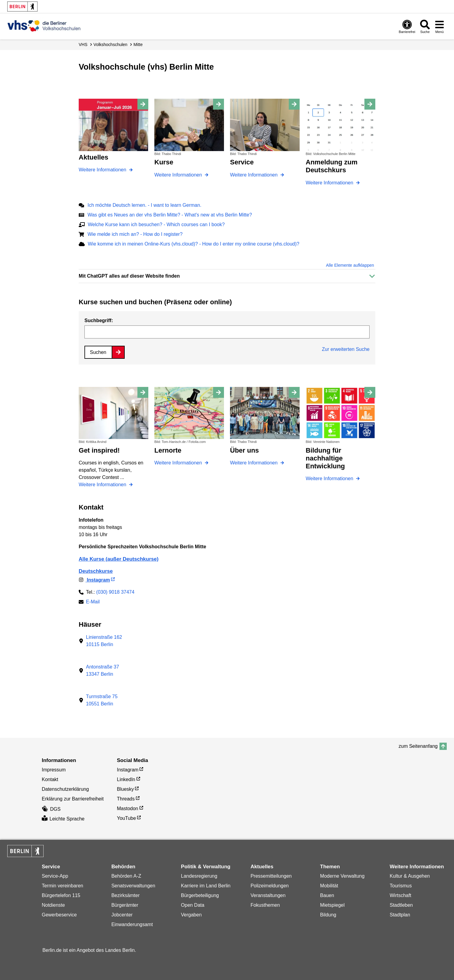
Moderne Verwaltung (342, 876)
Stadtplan (400, 915)
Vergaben (191, 915)
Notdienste (53, 905)
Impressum (54, 770)
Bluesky (125, 789)
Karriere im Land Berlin (206, 886)
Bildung (328, 915)
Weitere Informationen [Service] (255, 175)
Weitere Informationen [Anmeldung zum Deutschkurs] (330, 183)
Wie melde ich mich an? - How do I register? (135, 234)
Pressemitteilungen (271, 876)
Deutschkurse (96, 571)
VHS (83, 45)
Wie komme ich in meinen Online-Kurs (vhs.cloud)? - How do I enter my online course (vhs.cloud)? (194, 244)
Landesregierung (199, 876)
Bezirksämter (125, 895)
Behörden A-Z (126, 876)
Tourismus (401, 886)
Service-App (55, 876)
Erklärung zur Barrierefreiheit (73, 799)
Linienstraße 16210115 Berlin (104, 641)
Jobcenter (122, 915)
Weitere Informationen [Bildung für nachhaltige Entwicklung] (330, 478)
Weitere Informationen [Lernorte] (179, 463)
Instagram (94, 580)
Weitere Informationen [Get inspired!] (103, 485)
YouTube (126, 818)
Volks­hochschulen (110, 45)
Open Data (193, 905)
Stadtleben (401, 905)
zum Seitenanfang (418, 746)
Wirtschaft (401, 895)
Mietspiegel (332, 905)
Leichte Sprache (63, 819)
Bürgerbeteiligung (200, 895)
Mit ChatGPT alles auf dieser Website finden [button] (129, 276)
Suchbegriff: (99, 320)
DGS (51, 809)
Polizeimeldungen (270, 886)
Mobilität (329, 886)
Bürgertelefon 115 (61, 895)
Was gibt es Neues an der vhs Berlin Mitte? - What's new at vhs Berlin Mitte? (170, 215)
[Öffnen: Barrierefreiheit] (407, 26)
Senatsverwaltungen (133, 886)
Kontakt (50, 779)
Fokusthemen (265, 905)
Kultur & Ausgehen (410, 876)
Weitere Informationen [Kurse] (179, 175)
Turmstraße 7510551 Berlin (102, 700)
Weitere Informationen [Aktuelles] (103, 170)
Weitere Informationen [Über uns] (255, 463)
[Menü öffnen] (439, 26)
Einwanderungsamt (132, 924)
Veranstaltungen (268, 895)
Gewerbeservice (59, 915)
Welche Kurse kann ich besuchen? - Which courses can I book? (156, 224)
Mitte (138, 45)
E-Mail (93, 602)
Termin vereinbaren (63, 886)
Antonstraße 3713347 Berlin (102, 670)
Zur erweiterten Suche (346, 349)
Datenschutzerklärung (65, 789)
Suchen (98, 352)
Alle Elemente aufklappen (350, 265)
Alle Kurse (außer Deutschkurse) (119, 559)
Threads (126, 799)
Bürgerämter (125, 905)
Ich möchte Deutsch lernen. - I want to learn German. (144, 205)
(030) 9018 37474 (115, 592)
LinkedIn (126, 779)
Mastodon (127, 808)
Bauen (327, 895)
